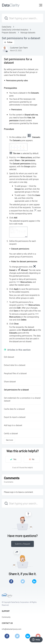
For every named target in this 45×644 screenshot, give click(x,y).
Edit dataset (9, 357)
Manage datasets (28, 33)
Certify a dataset (11, 433)
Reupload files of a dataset (15, 373)
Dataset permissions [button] (19, 249)
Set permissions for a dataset (16, 390)
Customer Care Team (19, 48)
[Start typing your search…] (22, 18)
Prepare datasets (9, 33)
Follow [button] (10, 42)
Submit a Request (23, 544)
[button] (41, 5)
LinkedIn (34, 581)
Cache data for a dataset (14, 409)
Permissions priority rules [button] (16, 80)
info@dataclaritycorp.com (12, 629)
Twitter (23, 581)
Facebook (11, 581)
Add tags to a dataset (13, 425)
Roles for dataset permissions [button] (23, 261)
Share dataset (10, 382)
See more (9, 440)
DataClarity (7, 27)
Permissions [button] (16, 110)
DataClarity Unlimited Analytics (15, 30)
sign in (13, 492)
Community (6, 617)
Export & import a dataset (15, 417)
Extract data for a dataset (15, 365)
